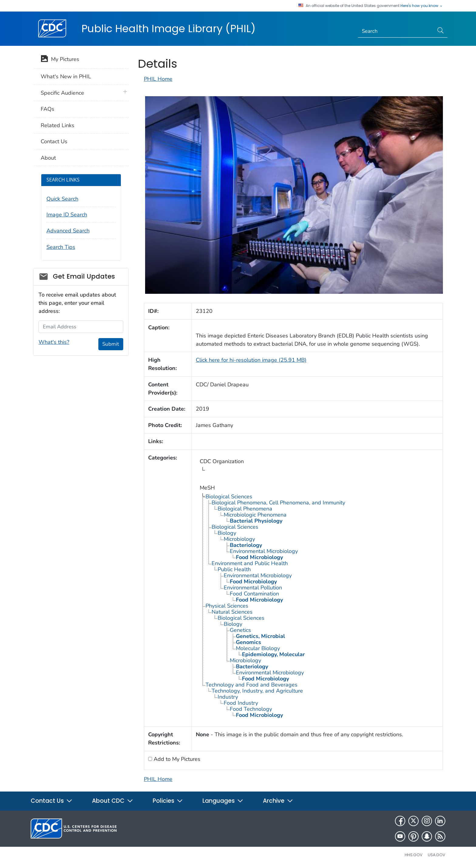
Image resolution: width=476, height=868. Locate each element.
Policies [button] (168, 801)
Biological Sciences (229, 497)
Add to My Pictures (176, 759)
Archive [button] (278, 801)
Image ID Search (67, 215)
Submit (111, 344)
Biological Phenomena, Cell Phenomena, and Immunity (278, 503)
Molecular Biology (258, 648)
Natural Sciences (232, 612)
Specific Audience (62, 93)
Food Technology (251, 709)
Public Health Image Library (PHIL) (168, 29)
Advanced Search (68, 231)
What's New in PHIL (66, 76)
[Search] (396, 31)
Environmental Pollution (253, 588)
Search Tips (61, 247)
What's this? (54, 342)
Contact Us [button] (52, 801)
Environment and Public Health (250, 563)
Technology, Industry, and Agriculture (257, 691)
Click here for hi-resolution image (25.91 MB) (251, 360)
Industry (228, 697)
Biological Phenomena (245, 509)
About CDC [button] (113, 801)
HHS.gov (414, 855)
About (48, 158)
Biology (227, 533)
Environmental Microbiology (264, 551)
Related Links (58, 125)
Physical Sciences (227, 606)
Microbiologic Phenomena (255, 515)
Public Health (234, 569)
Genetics (240, 630)
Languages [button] (223, 801)
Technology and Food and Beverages (252, 685)
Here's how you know (422, 6)
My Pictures (60, 60)
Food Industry (241, 703)
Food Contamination (254, 594)
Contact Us (54, 141)
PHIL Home (158, 79)
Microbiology (239, 539)
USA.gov (437, 855)
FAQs (48, 109)
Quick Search (62, 199)
